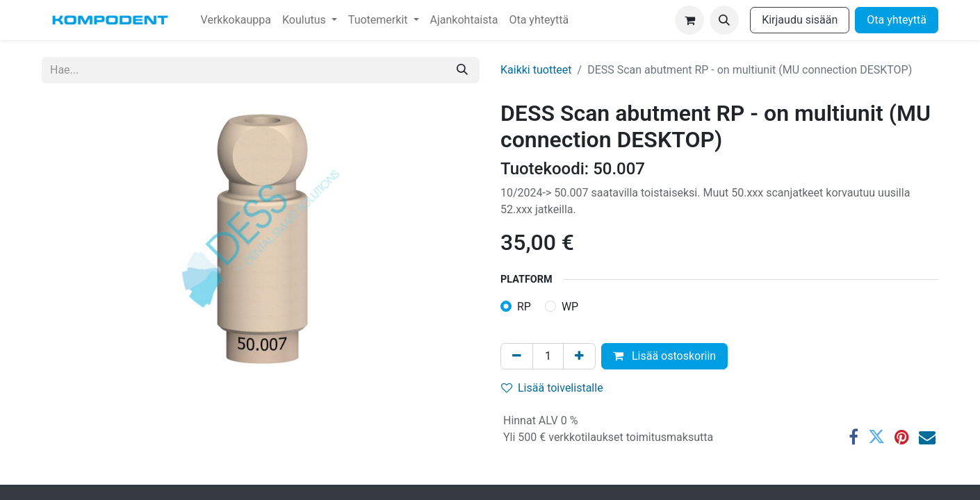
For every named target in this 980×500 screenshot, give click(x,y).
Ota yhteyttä (897, 20)
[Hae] (462, 70)
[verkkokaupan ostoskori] (689, 20)
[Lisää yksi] (579, 356)
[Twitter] (876, 437)
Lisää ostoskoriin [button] (664, 356)
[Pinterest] (902, 437)
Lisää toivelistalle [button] (552, 388)
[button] (724, 20)
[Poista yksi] (517, 356)
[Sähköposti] (927, 437)
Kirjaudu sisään (800, 20)
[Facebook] (854, 437)
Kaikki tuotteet (536, 70)
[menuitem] (236, 20)
